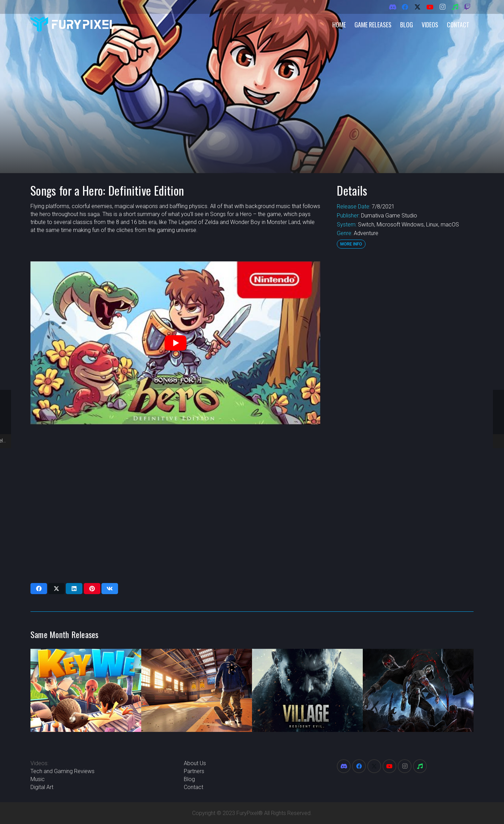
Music (38, 779)
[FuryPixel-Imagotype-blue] (72, 24)
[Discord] (393, 7)
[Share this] (39, 589)
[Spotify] (455, 7)
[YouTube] (430, 7)
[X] (417, 7)
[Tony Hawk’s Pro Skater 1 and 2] (197, 690)
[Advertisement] (405, 365)
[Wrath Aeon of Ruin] (418, 690)
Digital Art (42, 787)
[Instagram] (442, 7)
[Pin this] (92, 589)
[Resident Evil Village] (307, 690)
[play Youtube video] (175, 343)
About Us (195, 763)
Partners (194, 771)
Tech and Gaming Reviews (62, 771)
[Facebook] (405, 7)
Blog (189, 779)
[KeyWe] (86, 690)
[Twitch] (467, 7)
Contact (193, 787)
